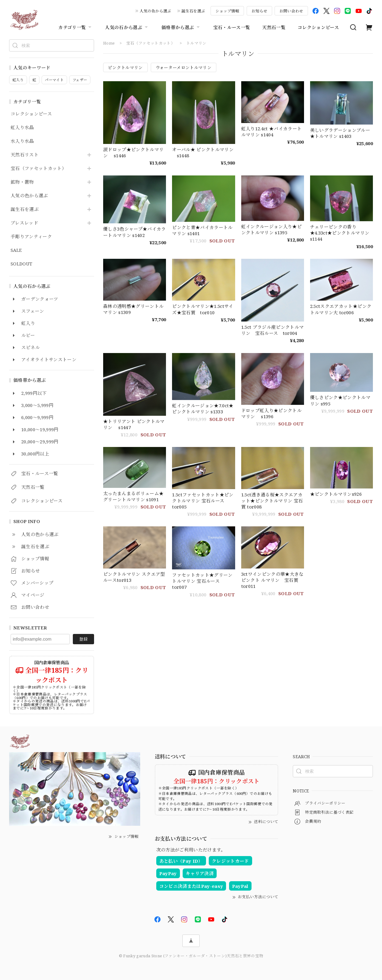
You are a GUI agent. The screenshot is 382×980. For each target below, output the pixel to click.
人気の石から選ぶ (127, 27)
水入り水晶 (22, 141)
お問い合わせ (291, 11)
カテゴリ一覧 (76, 27)
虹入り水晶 (22, 128)
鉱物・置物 (22, 182)
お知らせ (259, 11)
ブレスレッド (24, 223)
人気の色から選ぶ (155, 11)
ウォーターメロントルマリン (184, 67)
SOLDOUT (21, 264)
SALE (16, 250)
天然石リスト (25, 155)
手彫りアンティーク (31, 237)
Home (109, 43)
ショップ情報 (227, 11)
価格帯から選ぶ (181, 27)
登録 (83, 639)
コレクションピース (318, 27)
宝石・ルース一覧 (232, 27)
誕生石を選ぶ (193, 11)
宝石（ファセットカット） (39, 168)
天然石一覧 (274, 27)
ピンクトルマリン (125, 67)
